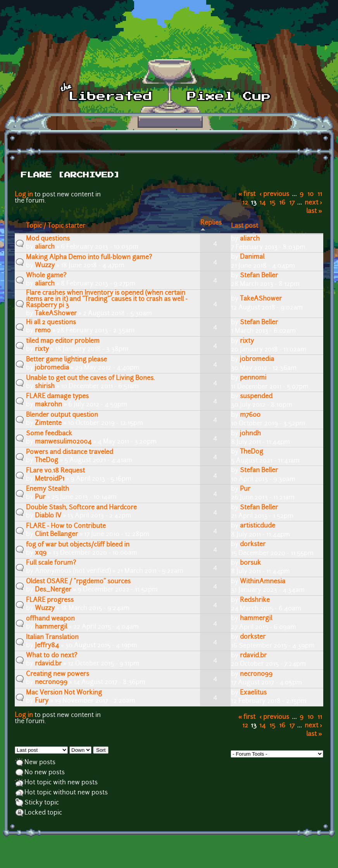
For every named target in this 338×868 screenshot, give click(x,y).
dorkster (253, 545)
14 (262, 203)
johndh (250, 434)
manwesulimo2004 (63, 442)
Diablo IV (48, 516)
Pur (40, 497)
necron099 (51, 682)
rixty (42, 349)
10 (310, 194)
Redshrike (255, 600)
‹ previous (275, 194)
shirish (45, 387)
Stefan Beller (259, 276)
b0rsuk (250, 563)
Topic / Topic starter (56, 226)
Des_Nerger (53, 590)
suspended (256, 397)
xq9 (41, 553)
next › (313, 203)
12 (245, 203)
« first (247, 194)
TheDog (47, 461)
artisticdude (258, 526)
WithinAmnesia (263, 582)
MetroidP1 (50, 479)
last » (314, 211)
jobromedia (52, 368)
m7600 (250, 415)
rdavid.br (48, 664)
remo (43, 331)
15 (272, 203)
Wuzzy (45, 266)
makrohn (48, 405)
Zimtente (48, 423)
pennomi (253, 378)
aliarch (45, 247)
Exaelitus (253, 693)
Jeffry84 (47, 646)
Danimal (252, 257)
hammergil (51, 627)
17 (292, 203)
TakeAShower (56, 314)
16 (282, 203)
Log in (24, 195)
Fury (42, 701)
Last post (245, 226)
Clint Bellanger (56, 535)
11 (320, 194)
